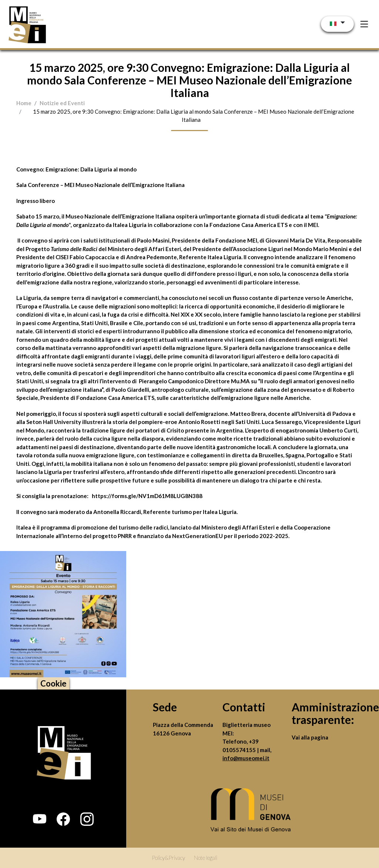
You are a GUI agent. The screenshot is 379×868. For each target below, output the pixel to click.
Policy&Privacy (168, 858)
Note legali (206, 858)
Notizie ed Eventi (62, 103)
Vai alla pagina (310, 737)
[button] (40, 819)
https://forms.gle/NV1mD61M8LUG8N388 (147, 496)
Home (24, 103)
